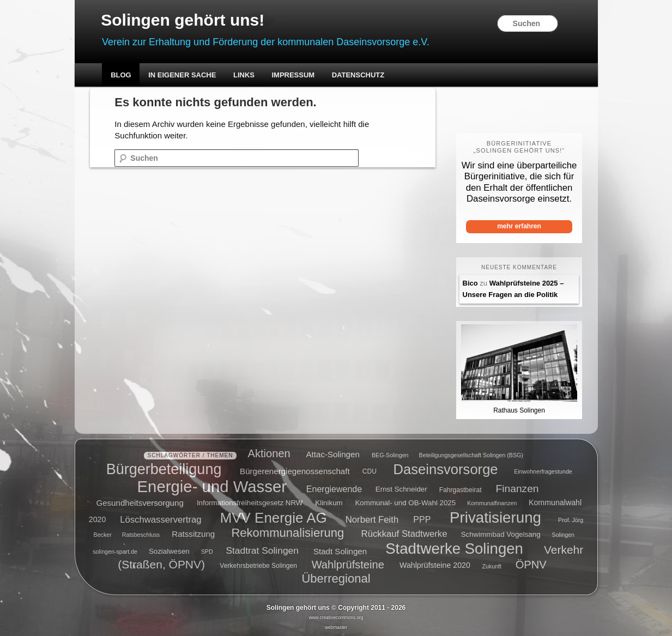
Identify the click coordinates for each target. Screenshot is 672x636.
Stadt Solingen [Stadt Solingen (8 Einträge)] (340, 551)
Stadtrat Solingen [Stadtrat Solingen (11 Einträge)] (262, 550)
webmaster (336, 627)
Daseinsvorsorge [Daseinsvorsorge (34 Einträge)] (446, 469)
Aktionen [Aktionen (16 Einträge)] (269, 453)
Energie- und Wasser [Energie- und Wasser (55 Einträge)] (212, 486)
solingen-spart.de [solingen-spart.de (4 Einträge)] (115, 552)
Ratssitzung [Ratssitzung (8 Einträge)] (193, 534)
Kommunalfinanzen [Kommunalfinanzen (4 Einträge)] (492, 503)
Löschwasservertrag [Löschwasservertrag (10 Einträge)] (161, 519)
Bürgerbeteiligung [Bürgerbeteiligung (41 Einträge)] (164, 469)
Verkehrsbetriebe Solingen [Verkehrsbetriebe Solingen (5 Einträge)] (258, 566)
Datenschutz (358, 75)
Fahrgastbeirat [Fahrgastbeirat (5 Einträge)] (461, 490)
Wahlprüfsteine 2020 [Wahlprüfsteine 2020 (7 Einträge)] (435, 566)
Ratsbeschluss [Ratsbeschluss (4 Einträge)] (141, 535)
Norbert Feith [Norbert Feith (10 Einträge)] (372, 519)
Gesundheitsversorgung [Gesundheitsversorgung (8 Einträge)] (140, 502)
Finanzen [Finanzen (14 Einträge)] (517, 489)
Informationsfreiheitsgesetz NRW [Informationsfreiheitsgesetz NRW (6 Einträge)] (250, 503)
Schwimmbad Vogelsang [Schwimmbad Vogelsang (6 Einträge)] (501, 534)
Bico (470, 283)
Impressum (293, 75)
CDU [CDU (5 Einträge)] (370, 471)
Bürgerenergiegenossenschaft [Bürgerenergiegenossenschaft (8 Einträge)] (295, 471)
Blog (121, 75)
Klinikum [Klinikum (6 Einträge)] (329, 503)
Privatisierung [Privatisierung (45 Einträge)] (495, 517)
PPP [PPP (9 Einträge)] (422, 519)
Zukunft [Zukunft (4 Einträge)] (492, 566)
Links (244, 75)
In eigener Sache (182, 75)
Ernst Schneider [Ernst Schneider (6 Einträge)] (401, 490)
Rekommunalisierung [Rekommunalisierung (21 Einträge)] (287, 533)
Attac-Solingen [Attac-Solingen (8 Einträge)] (333, 454)
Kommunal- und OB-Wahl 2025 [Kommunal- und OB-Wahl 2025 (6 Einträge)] (405, 503)
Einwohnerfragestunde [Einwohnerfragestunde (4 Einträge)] (543, 471)
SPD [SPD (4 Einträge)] (207, 552)
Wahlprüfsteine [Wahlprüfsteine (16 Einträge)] (348, 565)
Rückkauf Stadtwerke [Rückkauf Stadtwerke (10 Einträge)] (404, 534)
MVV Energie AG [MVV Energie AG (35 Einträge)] (274, 517)
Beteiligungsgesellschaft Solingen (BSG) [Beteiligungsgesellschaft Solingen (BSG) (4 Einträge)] (471, 455)
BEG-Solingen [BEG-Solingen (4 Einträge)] (390, 455)
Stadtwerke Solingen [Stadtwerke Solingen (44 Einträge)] (454, 549)
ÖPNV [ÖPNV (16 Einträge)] (531, 565)
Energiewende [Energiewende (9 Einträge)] (334, 489)
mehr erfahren (519, 226)
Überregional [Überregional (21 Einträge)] (336, 579)
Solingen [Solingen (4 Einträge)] (563, 535)
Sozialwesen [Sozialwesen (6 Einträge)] (169, 551)
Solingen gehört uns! (183, 20)
